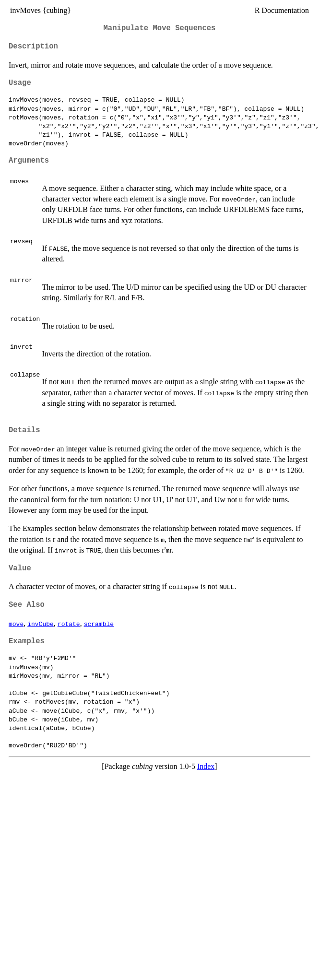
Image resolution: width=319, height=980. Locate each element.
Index (206, 766)
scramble (99, 624)
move (16, 624)
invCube (41, 624)
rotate (69, 624)
